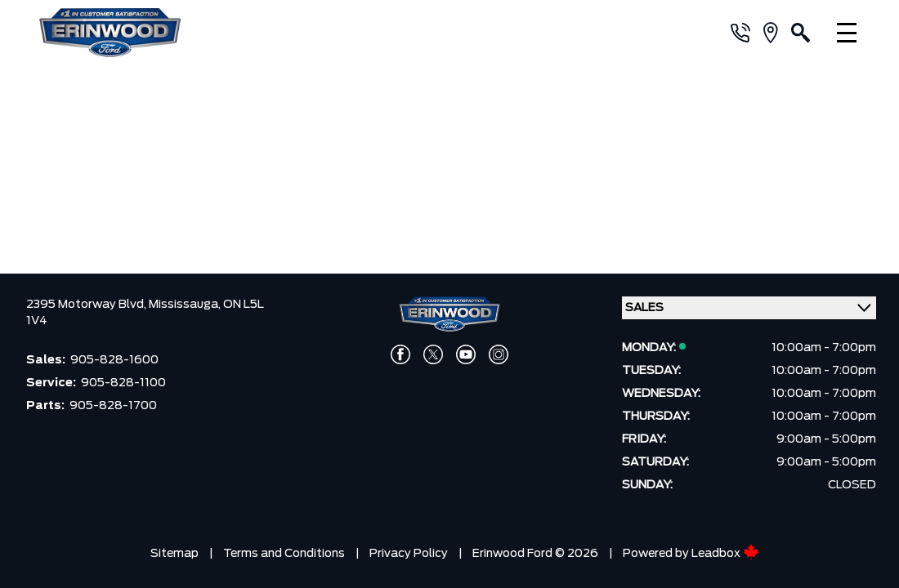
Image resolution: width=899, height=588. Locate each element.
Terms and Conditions (284, 550)
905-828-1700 (113, 402)
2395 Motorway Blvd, (87, 301)
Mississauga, (186, 301)
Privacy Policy (409, 550)
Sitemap (174, 550)
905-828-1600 (114, 356)
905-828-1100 (123, 379)
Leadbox (725, 550)
